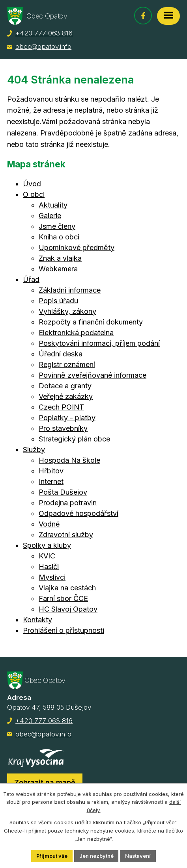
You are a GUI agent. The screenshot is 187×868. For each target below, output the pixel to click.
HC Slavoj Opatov (68, 609)
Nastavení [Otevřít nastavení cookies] (138, 856)
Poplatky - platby (67, 418)
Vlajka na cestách (67, 588)
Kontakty (37, 620)
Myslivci (52, 577)
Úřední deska (61, 354)
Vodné (49, 524)
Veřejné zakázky (66, 396)
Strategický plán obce (74, 439)
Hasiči (49, 567)
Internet (51, 481)
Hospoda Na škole (69, 460)
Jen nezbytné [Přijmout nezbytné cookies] (96, 856)
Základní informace (70, 290)
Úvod (32, 184)
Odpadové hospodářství (79, 513)
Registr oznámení (67, 364)
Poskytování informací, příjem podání (99, 343)
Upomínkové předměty (77, 248)
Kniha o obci (59, 237)
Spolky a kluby (47, 545)
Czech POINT (61, 407)
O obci (34, 194)
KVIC (47, 556)
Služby (34, 450)
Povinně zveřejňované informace (93, 375)
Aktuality (53, 205)
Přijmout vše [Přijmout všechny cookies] (52, 856)
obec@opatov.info (43, 46)
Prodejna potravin (68, 503)
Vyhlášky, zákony (67, 311)
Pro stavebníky (63, 428)
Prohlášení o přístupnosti (64, 630)
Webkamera (58, 269)
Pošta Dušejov (63, 492)
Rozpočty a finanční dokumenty (91, 322)
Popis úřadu (58, 301)
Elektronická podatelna (76, 333)
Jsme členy (57, 226)
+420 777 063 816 (44, 33)
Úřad (31, 279)
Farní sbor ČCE (63, 598)
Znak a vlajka (60, 258)
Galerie (50, 216)
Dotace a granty (65, 386)
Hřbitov (51, 471)
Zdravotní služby (66, 535)
